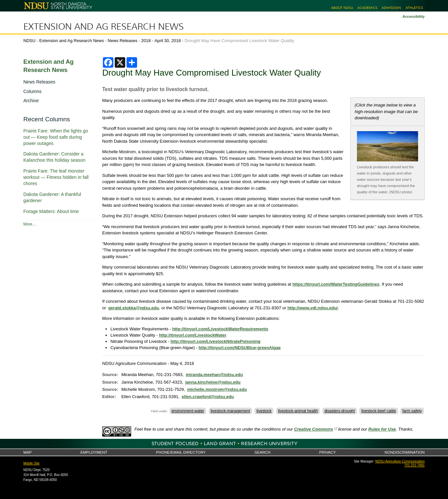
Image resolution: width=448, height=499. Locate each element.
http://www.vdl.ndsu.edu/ (312, 308)
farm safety (412, 411)
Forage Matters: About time (51, 211)
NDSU (29, 41)
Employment (94, 452)
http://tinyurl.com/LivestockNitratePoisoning (216, 341)
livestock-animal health (298, 411)
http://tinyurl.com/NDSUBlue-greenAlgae (240, 348)
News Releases (123, 41)
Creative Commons (314, 429)
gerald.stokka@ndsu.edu (133, 308)
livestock (264, 411)
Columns (32, 91)
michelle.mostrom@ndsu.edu (217, 389)
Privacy (327, 452)
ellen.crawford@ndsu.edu (208, 397)
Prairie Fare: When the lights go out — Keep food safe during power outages (56, 137)
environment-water (188, 411)
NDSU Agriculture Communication (400, 461)
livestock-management (230, 411)
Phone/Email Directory (181, 452)
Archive (31, 101)
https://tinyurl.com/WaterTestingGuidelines (336, 284)
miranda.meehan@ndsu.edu (214, 375)
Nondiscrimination (405, 452)
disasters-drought (340, 411)
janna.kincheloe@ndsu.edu (213, 382)
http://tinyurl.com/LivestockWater (193, 335)
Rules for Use (382, 429)
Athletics (414, 8)
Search (262, 452)
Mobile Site (31, 463)
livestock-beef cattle (378, 411)
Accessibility (413, 16)
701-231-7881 (414, 465)
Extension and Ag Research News (104, 27)
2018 (146, 41)
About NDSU (342, 8)
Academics (367, 8)
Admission (391, 8)
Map (27, 452)
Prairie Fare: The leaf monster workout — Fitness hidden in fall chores (56, 177)
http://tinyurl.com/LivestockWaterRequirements (220, 329)
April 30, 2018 (168, 41)
